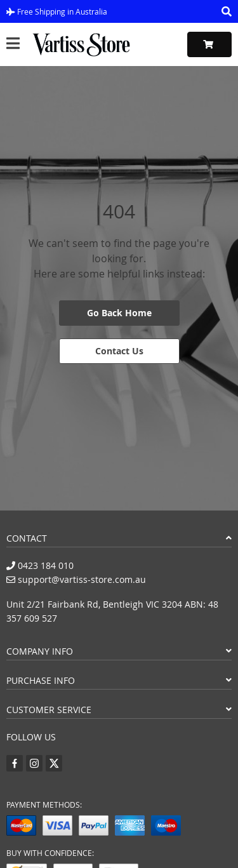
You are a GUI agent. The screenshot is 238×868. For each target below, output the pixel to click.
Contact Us (119, 351)
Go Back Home (119, 313)
